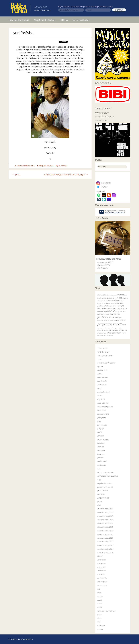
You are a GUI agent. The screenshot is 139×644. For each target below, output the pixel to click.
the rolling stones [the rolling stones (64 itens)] (110, 333)
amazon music (103, 370)
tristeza (50, 166)
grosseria (101, 436)
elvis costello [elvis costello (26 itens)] (112, 303)
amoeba (100, 374)
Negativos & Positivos (45, 20)
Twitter (102, 187)
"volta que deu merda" (105, 356)
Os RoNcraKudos (81, 20)
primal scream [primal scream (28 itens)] (114, 320)
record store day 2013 (105, 509)
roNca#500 (101, 567)
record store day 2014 (105, 512)
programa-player (103, 498)
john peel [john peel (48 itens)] (107, 308)
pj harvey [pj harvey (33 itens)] (107, 320)
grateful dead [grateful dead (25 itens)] (101, 306)
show (99, 593)
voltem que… (102, 625)
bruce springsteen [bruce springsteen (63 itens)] (108, 298)
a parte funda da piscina (106, 363)
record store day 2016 (105, 520)
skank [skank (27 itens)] (114, 330)
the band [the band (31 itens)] (119, 330)
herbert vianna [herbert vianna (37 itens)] (110, 306)
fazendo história (103, 414)
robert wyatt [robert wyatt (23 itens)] (114, 328)
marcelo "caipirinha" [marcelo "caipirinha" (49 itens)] (105, 311)
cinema (100, 396)
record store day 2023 (105, 545)
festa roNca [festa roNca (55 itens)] (119, 303)
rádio (99, 505)
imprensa (101, 447)
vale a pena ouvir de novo (107, 611)
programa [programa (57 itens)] (122, 320)
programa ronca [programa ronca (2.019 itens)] (110, 324)
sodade (100, 596)
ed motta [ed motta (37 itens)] (105, 303)
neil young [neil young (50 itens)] (116, 311)
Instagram (103, 183)
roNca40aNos (102, 578)
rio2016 (100, 556)
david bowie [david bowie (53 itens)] (116, 301)
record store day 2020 (105, 534)
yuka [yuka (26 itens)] (111, 336)
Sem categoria (102, 582)
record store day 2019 (105, 531)
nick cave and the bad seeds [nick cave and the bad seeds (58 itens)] (107, 314)
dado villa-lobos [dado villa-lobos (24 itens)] (107, 301)
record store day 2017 (105, 523)
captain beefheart (104, 392)
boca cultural (102, 385)
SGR (99, 589)
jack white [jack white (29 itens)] (118, 306)
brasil (99, 388)
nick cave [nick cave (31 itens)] (123, 311)
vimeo (99, 618)
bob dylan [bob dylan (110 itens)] (120, 295)
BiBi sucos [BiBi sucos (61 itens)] (101, 295)
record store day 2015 (105, 516)
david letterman (103, 403)
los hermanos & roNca (105, 472)
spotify (100, 600)
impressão (101, 450)
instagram (101, 454)
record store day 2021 (105, 538)
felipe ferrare (102, 418)
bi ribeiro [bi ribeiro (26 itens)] (108, 295)
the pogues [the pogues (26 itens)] (100, 333)
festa (99, 421)
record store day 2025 (105, 553)
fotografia (43, 166)
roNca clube (102, 560)
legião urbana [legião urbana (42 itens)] (122, 308)
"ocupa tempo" (103, 348)
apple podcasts (103, 377)
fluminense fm (102, 425)
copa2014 (101, 399)
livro (99, 469)
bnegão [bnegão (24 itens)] (113, 295)
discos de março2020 (105, 407)
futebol (100, 432)
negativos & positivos (105, 483)
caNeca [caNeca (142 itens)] (119, 298)
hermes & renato (103, 439)
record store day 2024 (105, 549)
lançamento (102, 465)
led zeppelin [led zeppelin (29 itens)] (114, 308)
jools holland (102, 461)
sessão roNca (102, 585)
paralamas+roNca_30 (105, 487)
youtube (100, 629)
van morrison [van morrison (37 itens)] (105, 336)
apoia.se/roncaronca (42, 10)
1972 (99, 359)
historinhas (101, 443)
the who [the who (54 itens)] (120, 333)
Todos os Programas (19, 20)
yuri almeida (62, 166)
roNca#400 (101, 563)
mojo (99, 480)
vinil (99, 622)
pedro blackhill (103, 491)
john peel (101, 458)
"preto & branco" (103, 352)
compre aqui (101, 120)
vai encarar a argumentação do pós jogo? (66, 174)
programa (101, 494)
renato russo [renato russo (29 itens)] (107, 328)
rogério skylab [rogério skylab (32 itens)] (108, 330)
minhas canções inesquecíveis (108, 476)
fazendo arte (102, 410)
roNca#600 (101, 571)
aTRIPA (64, 20)
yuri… (16, 174)
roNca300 (101, 574)
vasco (99, 615)
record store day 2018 (105, 527)
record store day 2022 (105, 542)
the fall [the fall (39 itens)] (124, 330)
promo (100, 501)
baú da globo (102, 381)
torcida (100, 604)
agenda (100, 366)
